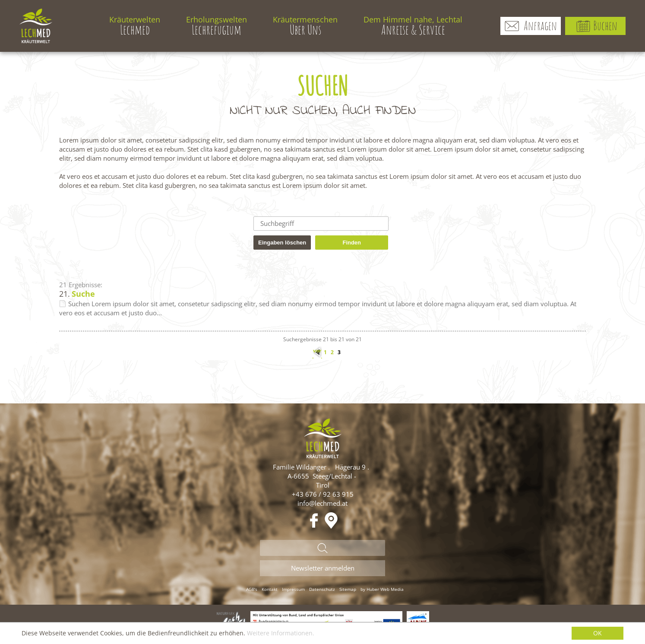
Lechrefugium (217, 26)
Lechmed (135, 26)
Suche (83, 294)
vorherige (317, 353)
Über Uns (305, 26)
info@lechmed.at (322, 503)
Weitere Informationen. (281, 633)
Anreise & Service (413, 26)
